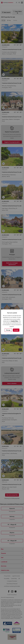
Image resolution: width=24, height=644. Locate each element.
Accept (16, 330)
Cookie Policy (15, 321)
